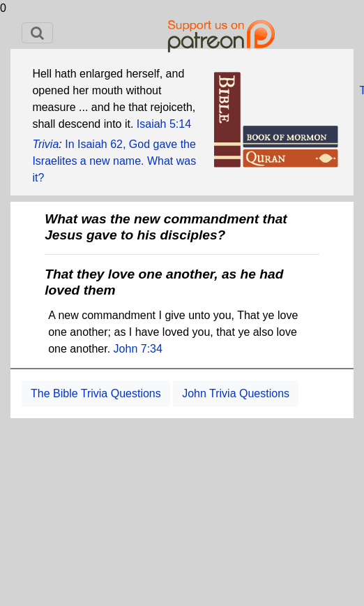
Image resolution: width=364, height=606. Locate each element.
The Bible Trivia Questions (96, 393)
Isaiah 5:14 (164, 124)
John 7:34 (138, 349)
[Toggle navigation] (37, 33)
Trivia (45, 144)
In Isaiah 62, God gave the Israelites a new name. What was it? (114, 161)
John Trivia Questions (236, 393)
